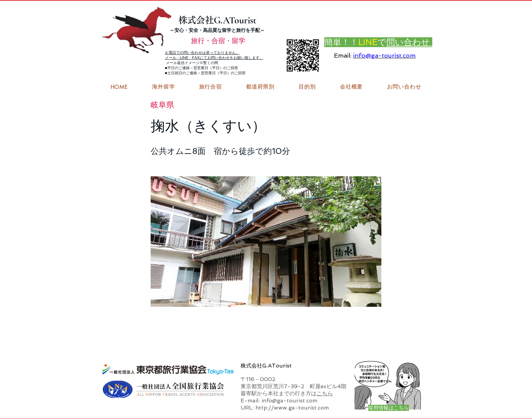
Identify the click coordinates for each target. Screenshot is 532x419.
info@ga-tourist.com (384, 55)
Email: (343, 55)
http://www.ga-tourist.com (292, 408)
